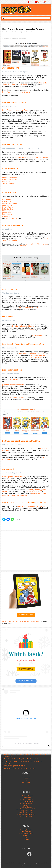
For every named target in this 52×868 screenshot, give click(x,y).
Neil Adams (7, 200)
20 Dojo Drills (26, 805)
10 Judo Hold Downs (26, 807)
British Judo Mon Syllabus (26, 813)
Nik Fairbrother (12, 218)
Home (10, 32)
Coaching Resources (26, 830)
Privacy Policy (26, 783)
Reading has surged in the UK (14, 477)
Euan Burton (7, 205)
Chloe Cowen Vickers (10, 203)
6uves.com (28, 866)
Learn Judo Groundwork (26, 800)
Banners (26, 839)
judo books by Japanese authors (31, 354)
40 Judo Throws (26, 798)
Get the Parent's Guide (26, 681)
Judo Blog (15, 32)
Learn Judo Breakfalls (26, 811)
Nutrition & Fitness (10, 180)
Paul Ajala (6, 216)
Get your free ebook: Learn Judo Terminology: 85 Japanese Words (22, 621)
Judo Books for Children (26, 796)
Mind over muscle (38, 355)
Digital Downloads (26, 832)
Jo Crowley (6, 213)
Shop (26, 837)
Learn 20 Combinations (26, 801)
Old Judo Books (38, 335)
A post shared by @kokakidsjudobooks (26, 743)
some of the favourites (18, 398)
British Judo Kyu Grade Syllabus (26, 815)
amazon (31, 330)
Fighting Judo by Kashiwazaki (24, 326)
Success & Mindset (9, 178)
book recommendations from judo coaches (31, 157)
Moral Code (26, 835)
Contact (26, 779)
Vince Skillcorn (8, 215)
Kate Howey (23, 85)
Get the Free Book (26, 615)
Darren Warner (8, 207)
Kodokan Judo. (37, 357)
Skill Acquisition (8, 183)
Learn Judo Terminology (26, 803)
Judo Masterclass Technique (13, 385)
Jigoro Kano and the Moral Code (26, 809)
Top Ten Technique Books (28, 308)
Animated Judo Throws (26, 834)
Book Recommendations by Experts (16, 92)
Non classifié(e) (22, 38)
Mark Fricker (7, 211)
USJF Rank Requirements (26, 816)
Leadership (7, 181)
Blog (26, 781)
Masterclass (15, 379)
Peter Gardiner (8, 209)
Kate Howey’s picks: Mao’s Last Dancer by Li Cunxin (24, 494)
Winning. (23, 246)
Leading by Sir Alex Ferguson (37, 244)
